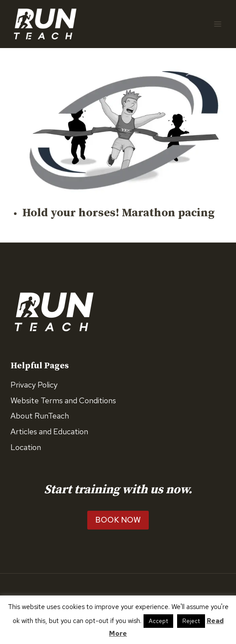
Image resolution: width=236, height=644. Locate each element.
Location (26, 447)
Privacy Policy (34, 385)
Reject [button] (191, 621)
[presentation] (124, 130)
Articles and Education (49, 431)
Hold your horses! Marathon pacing (118, 213)
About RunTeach (40, 416)
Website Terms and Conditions (63, 400)
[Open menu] (217, 24)
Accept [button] (158, 621)
